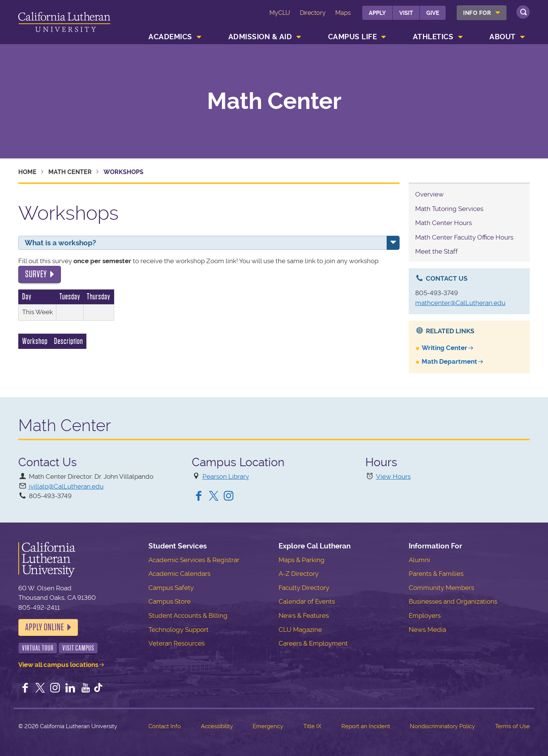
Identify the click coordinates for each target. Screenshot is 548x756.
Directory (313, 13)
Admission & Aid (260, 37)
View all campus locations (58, 665)
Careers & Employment (313, 643)
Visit (406, 13)
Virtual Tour (38, 648)
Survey (36, 274)
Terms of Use (512, 726)
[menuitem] (482, 13)
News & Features (304, 615)
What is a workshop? (60, 243)
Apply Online (45, 627)
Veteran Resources (177, 643)
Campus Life (353, 37)
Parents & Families (436, 574)
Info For (477, 13)
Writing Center (444, 348)
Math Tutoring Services (449, 209)
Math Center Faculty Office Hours (464, 237)
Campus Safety (171, 588)
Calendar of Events (307, 601)
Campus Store (170, 601)
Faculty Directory (304, 588)
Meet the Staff (436, 251)
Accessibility (217, 726)
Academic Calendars (179, 574)
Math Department (449, 361)
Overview (429, 194)
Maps (343, 13)
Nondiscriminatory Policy (442, 726)
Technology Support (178, 630)
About (503, 37)
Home (27, 172)
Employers (425, 615)
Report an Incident (366, 726)
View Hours (393, 476)
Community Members (441, 588)
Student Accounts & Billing (188, 615)
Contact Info (165, 726)
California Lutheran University (64, 23)
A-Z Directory (299, 574)
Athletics (433, 37)
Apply (377, 13)
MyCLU (280, 13)
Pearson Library (226, 476)
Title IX (312, 726)
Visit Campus (78, 648)
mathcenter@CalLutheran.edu (460, 303)
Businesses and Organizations (453, 601)
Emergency (268, 726)
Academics (170, 37)
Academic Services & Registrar (194, 560)
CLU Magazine (300, 630)
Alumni (419, 560)
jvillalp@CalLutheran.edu (66, 486)
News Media (427, 630)
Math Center (274, 101)
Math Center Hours (444, 223)
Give (433, 13)
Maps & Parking (302, 560)
